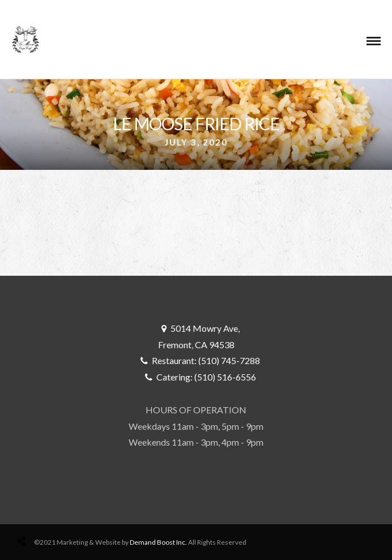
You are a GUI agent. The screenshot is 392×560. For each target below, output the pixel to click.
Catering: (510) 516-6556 (206, 377)
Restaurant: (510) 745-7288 (206, 360)
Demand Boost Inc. (158, 542)
